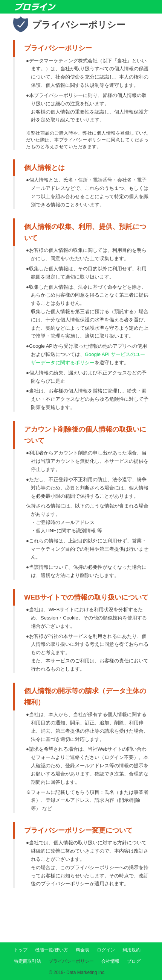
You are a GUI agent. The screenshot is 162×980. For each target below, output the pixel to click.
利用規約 (131, 950)
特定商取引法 (28, 961)
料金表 (83, 950)
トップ (21, 950)
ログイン (106, 950)
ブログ (134, 961)
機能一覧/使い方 (51, 950)
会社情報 (110, 961)
